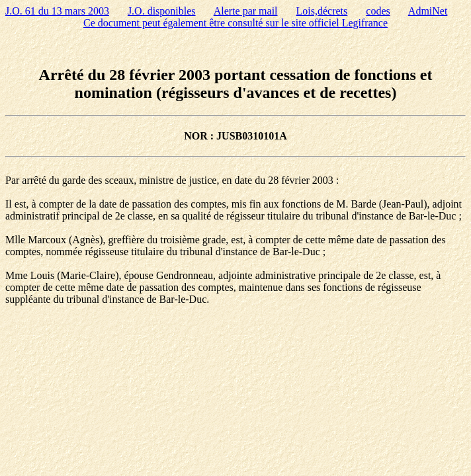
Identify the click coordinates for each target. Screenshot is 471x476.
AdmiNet (428, 11)
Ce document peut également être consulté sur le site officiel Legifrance (235, 23)
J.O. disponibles (162, 11)
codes (378, 11)
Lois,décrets (322, 11)
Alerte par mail (246, 11)
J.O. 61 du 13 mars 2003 (57, 11)
